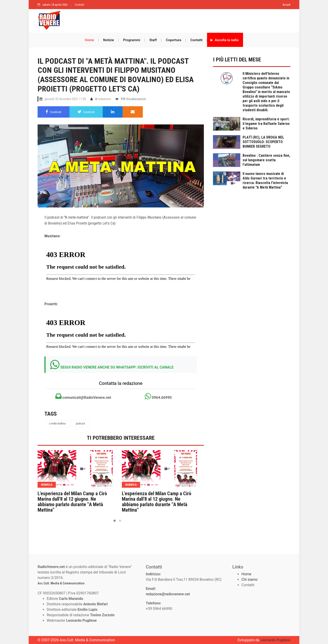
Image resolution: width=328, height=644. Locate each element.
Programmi (132, 40)
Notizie (109, 40)
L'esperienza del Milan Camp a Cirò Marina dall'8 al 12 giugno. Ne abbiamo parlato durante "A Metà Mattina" (72, 502)
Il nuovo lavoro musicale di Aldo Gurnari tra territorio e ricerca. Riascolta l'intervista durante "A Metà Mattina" (265, 181)
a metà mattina (57, 424)
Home (90, 40)
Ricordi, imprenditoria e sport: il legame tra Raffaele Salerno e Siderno (266, 124)
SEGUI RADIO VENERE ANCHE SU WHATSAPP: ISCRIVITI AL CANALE (117, 367)
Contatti (79, 5)
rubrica (47, 485)
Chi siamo (250, 580)
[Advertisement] (178, 20)
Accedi (286, 5)
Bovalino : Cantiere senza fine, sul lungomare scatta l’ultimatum (266, 160)
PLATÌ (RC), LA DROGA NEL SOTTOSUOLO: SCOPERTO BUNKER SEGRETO (263, 142)
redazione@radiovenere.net (168, 594)
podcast (80, 424)
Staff (153, 40)
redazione (104, 99)
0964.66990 (158, 396)
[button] (115, 521)
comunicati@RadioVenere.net (83, 396)
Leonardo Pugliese (275, 640)
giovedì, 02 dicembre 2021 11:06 (65, 99)
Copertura (173, 40)
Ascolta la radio (224, 40)
